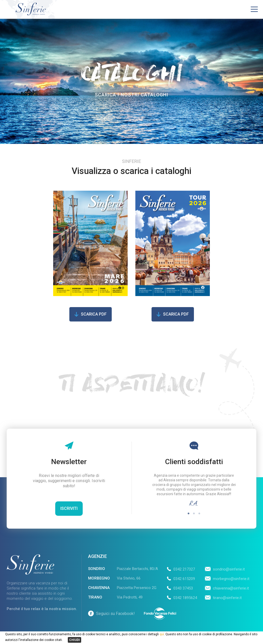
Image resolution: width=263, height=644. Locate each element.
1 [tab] (189, 514)
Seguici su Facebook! (111, 614)
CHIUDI (74, 640)
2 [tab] (194, 514)
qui (161, 634)
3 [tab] (199, 514)
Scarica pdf (94, 314)
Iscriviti (69, 508)
